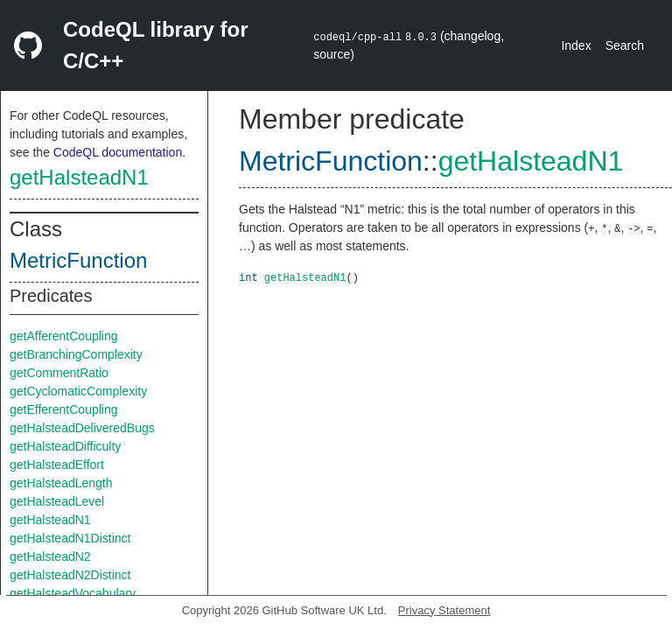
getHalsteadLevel (57, 501)
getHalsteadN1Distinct (70, 538)
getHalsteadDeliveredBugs (82, 428)
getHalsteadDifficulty (65, 446)
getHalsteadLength (61, 483)
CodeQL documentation (118, 152)
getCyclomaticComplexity (78, 391)
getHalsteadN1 (79, 177)
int (248, 277)
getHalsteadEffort (57, 465)
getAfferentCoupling (64, 336)
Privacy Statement (444, 610)
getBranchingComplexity (76, 354)
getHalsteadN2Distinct (70, 575)
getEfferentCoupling (64, 409)
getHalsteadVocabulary (73, 593)
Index (576, 45)
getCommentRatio (59, 373)
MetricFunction (78, 260)
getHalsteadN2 (50, 556)
